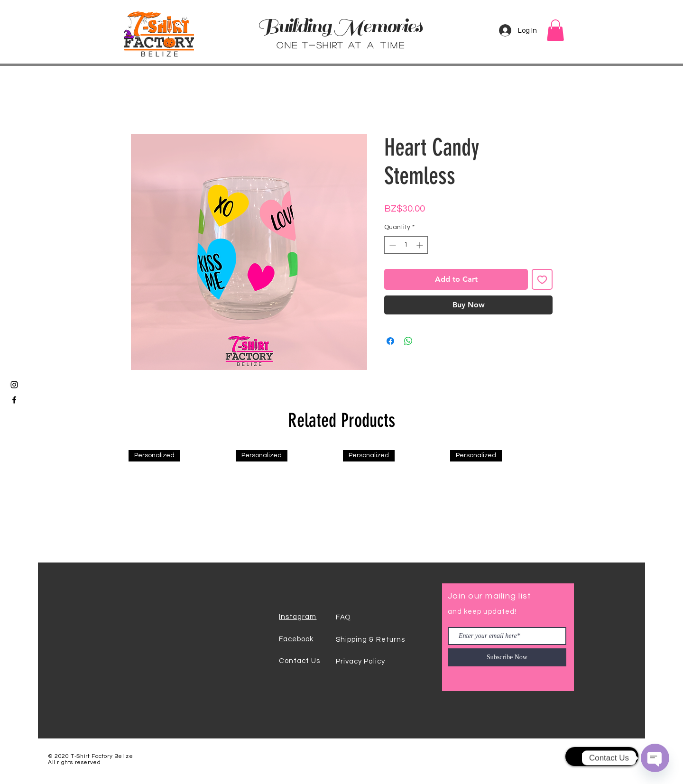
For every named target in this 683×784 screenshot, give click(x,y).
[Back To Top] (602, 756)
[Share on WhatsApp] (408, 341)
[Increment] (420, 245)
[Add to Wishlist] (542, 279)
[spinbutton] (406, 245)
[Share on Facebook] (390, 341)
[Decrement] (392, 245)
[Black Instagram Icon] (14, 385)
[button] (555, 30)
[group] (341, 502)
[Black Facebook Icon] (14, 400)
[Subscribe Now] (507, 657)
